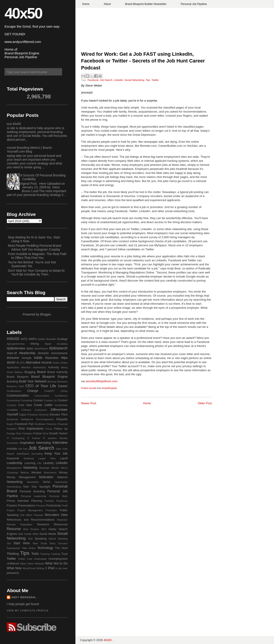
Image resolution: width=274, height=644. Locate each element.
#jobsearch (58, 348)
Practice (12, 506)
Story (52, 543)
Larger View (47, 458)
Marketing (30, 468)
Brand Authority (57, 372)
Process (41, 506)
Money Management (21, 477)
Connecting (13, 400)
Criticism (26, 410)
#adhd (41, 339)
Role (26, 529)
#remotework (59, 353)
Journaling (37, 454)
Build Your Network (33, 381)
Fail (31, 424)
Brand (41, 372)
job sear (63, 568)
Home (86, 4)
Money (63, 473)
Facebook (93, 80)
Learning (30, 463)
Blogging (30, 372)
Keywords (13, 458)
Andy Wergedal (24, 597)
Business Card (15, 386)
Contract (11, 405)
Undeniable (40, 559)
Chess (64, 391)
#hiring (35, 344)
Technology (45, 548)
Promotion (51, 510)
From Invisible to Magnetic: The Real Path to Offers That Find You (37, 256)
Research (43, 524)
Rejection (62, 520)
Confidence (61, 396)
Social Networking (134, 80)
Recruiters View (56, 515)
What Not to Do (56, 563)
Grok (45, 433)
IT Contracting (16, 438)
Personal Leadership (34, 496)
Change (33, 391)
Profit (65, 506)
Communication (18, 395)
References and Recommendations (31, 520)
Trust (64, 554)
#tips (64, 358)
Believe (19, 372)
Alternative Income (39, 362)
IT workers (50, 438)
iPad (51, 568)
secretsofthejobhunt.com (102, 381)
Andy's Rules (60, 363)
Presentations (27, 506)
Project (11, 510)
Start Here (22, 543)
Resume (14, 529)
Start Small (40, 543)
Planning (37, 501)
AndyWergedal (109, 388)
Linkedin (119, 80)
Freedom (27, 433)
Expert (10, 424)
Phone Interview (18, 501)
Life (39, 463)
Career (63, 386)
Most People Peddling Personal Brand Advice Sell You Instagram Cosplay (35, 248)
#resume (13, 358)
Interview (60, 443)
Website (40, 564)
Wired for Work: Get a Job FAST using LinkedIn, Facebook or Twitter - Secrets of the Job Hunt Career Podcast (143, 61)
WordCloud (29, 568)
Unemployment (58, 559)
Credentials (61, 405)
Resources (61, 524)
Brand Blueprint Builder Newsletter (146, 4)
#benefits (51, 339)
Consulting (26, 400)
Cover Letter (43, 405)
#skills (38, 358)
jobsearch (13, 573)
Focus (49, 429)
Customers (41, 410)
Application (13, 367)
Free (19, 433)
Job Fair (23, 449)
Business (62, 382)
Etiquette (62, 419)
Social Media (48, 534)
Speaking (41, 539)
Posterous (62, 501)
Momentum (50, 473)
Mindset (36, 473)
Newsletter (33, 482)
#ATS (24, 339)
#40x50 (13, 339)
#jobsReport (41, 349)
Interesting (43, 443)
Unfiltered (13, 564)
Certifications (14, 391)
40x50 (23, 13)
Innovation (13, 443)
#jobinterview (16, 348)
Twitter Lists (25, 559)
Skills (35, 534)
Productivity (53, 506)
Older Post (205, 403)
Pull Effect (26, 515)
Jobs (59, 449)
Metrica (25, 473)
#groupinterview (16, 344)
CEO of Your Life (41, 386)
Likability (48, 463)
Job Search (106, 80)
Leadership (15, 463)
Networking (15, 482)
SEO (44, 529)
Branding (12, 382)
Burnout (52, 382)
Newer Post (89, 403)
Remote (11, 524)
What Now (14, 568)
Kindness (29, 458)
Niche (47, 482)
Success (63, 543)
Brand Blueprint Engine (49, 377)
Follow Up (61, 429)
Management (14, 468)
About (107, 4)
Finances (51, 424)
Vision (31, 564)
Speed (52, 539)
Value (23, 564)
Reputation (26, 524)
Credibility (12, 410)
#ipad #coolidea (56, 344)
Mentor (55, 468)
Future (37, 433)
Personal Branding (32, 491)
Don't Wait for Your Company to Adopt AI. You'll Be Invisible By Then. (37, 272)
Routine (35, 529)
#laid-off (12, 353)
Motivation (46, 477)
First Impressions (31, 429)
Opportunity (61, 482)
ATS (22, 363)
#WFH (33, 339)
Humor (63, 433)
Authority (54, 367)
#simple (26, 358)
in (56, 568)
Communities (42, 396)
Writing (40, 568)
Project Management (30, 510)
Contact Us (50, 400)
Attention (26, 367)
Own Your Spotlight (37, 487)
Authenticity (39, 367)
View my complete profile (28, 611)
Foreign (11, 433)
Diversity (44, 415)
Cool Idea (25, 405)
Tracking (45, 554)
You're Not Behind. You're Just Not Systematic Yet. (32, 264)
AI (18, 363)
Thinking (13, 554)
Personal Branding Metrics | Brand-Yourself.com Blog (28, 150)
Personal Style (58, 496)
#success (52, 358)
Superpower (14, 548)
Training (55, 554)
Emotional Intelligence (20, 419)
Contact (38, 400)
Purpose (38, 515)
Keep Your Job (56, 453)
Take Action (29, 548)
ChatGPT (49, 391)
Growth (53, 433)
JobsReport (23, 454)
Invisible (12, 449)
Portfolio (49, 501)
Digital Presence (29, 415)
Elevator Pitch (59, 415)
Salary (52, 529)
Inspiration (27, 443)
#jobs (30, 349)
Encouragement (45, 419)
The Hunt (61, 548)
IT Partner (34, 438)
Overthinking (14, 487)
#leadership (27, 353)
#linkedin (43, 353)
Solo (30, 539)
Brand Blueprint (18, 377)
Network (62, 477)
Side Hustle (25, 534)
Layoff (64, 458)
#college (62, 339)
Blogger (45, 314)
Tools (35, 554)
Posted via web (89, 388)
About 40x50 (12, 124)
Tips (148, 80)
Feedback (40, 424)
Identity (63, 438)
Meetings (44, 468)
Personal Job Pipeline (194, 4)
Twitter (155, 80)
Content (63, 400)
